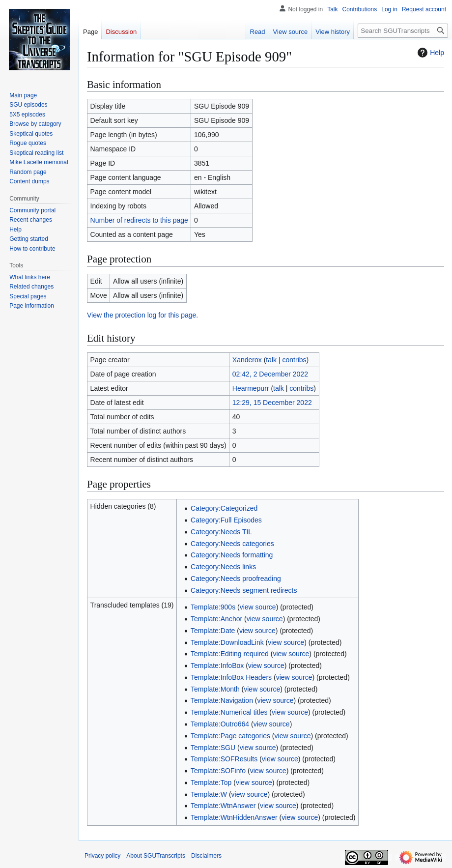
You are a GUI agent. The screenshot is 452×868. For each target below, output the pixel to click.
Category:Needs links (223, 567)
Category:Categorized (224, 508)
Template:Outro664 (220, 724)
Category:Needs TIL (221, 532)
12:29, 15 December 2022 (272, 403)
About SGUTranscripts (156, 856)
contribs (295, 360)
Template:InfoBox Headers (231, 677)
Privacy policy (102, 856)
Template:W (209, 794)
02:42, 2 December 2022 (270, 374)
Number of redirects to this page (139, 220)
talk (271, 360)
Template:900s (213, 607)
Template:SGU (213, 748)
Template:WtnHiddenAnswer (234, 817)
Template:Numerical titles (229, 712)
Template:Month (215, 689)
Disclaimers (206, 856)
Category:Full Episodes (226, 520)
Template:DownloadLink (227, 642)
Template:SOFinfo (218, 771)
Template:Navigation (222, 700)
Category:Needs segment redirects (244, 590)
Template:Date (213, 631)
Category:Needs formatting (232, 555)
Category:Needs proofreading (236, 579)
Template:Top (211, 782)
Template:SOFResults (224, 759)
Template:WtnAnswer (223, 806)
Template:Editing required (230, 654)
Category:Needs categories (232, 544)
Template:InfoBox (217, 665)
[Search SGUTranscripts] (403, 31)
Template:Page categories (230, 736)
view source (258, 607)
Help (430, 53)
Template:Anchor (216, 619)
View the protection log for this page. (142, 315)
